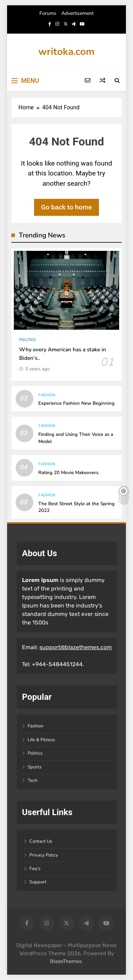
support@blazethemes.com (76, 647)
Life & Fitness (41, 740)
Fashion (47, 395)
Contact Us (41, 841)
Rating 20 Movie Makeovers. (69, 473)
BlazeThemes (66, 961)
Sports (35, 767)
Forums (48, 13)
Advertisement (77, 13)
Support (38, 882)
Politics (27, 340)
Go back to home (67, 207)
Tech (32, 780)
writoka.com (66, 52)
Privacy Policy (44, 855)
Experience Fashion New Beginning (76, 403)
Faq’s (35, 869)
